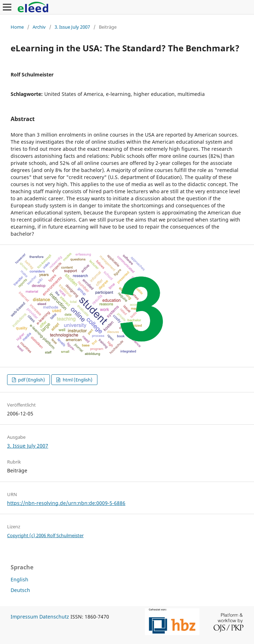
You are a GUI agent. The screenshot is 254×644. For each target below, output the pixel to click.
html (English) (77, 380)
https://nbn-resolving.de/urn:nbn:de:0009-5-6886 (66, 503)
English (19, 579)
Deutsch (20, 590)
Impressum (24, 617)
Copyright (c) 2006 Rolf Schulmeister (45, 535)
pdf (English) (31, 380)
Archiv (39, 27)
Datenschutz (54, 617)
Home (17, 27)
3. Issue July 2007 (72, 27)
